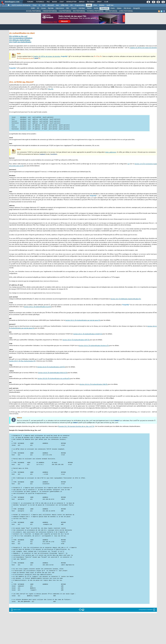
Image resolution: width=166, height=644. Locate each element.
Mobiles (102, 5)
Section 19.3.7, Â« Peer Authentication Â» (22, 368)
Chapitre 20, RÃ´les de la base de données (143, 48)
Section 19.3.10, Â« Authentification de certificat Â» (54, 386)
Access (44, 8)
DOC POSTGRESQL (79, 11)
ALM (44, 5)
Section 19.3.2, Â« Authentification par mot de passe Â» (83, 326)
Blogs (55, 2)
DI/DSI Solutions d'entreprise (21, 5)
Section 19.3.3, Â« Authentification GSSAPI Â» (88, 340)
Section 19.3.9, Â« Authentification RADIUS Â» (53, 380)
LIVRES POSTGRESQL (126, 11)
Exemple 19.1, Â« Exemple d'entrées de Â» (76, 435)
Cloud (34, 5)
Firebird (74, 8)
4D (38, 8)
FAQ (48, 2)
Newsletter (71, 2)
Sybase (119, 8)
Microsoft (51, 5)
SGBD (89, 5)
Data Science (60, 8)
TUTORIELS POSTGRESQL (95, 11)
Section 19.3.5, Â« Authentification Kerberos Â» (94, 352)
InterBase (82, 8)
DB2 (68, 8)
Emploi (82, 2)
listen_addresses (111, 154)
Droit (99, 2)
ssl (128, 166)
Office (95, 5)
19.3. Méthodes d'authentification (20, 40)
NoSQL (96, 8)
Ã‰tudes (91, 2)
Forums (30, 2)
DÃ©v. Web (64, 5)
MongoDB (136, 8)
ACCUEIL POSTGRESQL (33, 11)
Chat (62, 2)
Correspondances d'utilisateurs (147, 618)
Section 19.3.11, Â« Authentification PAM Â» (94, 392)
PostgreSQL (104, 8)
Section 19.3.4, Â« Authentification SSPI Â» (76, 346)
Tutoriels (40, 2)
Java (57, 5)
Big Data (51, 8)
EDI (72, 5)
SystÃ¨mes (110, 5)
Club (106, 2)
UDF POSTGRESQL (111, 11)
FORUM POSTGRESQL (50, 11)
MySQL (89, 8)
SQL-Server (127, 8)
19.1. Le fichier (18, 37)
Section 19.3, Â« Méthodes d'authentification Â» (126, 305)
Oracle (113, 8)
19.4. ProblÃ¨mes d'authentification (20, 42)
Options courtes (16, 618)
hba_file (51, 90)
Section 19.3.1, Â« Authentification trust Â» (37, 312)
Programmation (80, 5)
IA (39, 5)
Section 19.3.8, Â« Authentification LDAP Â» (51, 374)
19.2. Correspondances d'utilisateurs (21, 38)
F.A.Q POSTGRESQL (65, 11)
